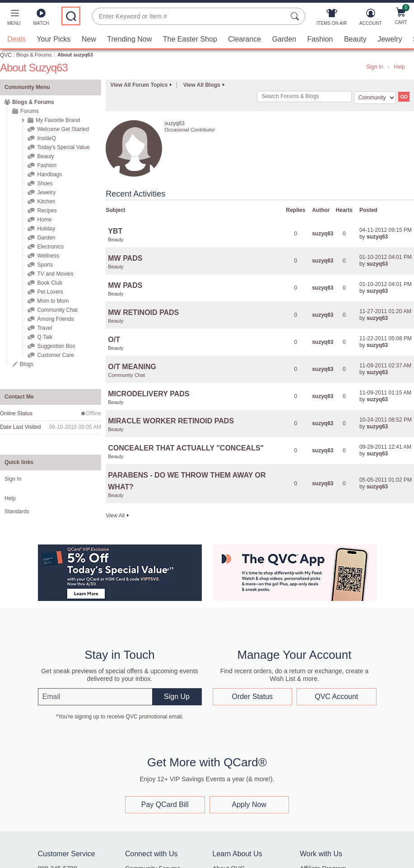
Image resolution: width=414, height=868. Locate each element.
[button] (14, 19)
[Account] (370, 19)
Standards (17, 511)
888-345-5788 (58, 861)
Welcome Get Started (63, 129)
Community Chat (57, 310)
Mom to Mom (53, 301)
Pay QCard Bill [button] (165, 797)
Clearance (244, 39)
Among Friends (55, 319)
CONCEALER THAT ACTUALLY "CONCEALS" (186, 448)
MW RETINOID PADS (143, 312)
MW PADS (125, 258)
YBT (115, 231)
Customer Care (55, 355)
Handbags (49, 174)
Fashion (320, 39)
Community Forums (153, 861)
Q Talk (45, 337)
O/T (114, 340)
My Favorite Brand (58, 120)
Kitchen (46, 202)
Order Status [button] (252, 697)
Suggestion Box (56, 346)
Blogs (27, 364)
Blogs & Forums (34, 55)
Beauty (355, 39)
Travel (44, 328)
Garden (284, 39)
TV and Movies (55, 274)
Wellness (48, 256)
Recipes (47, 211)
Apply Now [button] (249, 797)
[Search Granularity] (375, 98)
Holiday (46, 229)
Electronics (50, 247)
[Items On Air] (332, 19)
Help (399, 67)
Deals (16, 39)
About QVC (229, 861)
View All (115, 516)
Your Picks (53, 39)
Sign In (375, 67)
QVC (6, 55)
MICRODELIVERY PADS (149, 394)
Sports (45, 265)
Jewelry (390, 39)
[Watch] (41, 19)
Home (44, 220)
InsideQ (46, 138)
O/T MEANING (132, 367)
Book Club (49, 283)
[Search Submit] (296, 16)
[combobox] (190, 16)
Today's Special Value (63, 147)
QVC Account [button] (336, 697)
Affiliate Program (323, 861)
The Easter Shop (190, 39)
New (89, 39)
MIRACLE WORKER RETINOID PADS (171, 421)
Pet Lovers (50, 292)
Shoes (45, 183)
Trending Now (129, 39)
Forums (30, 111)
